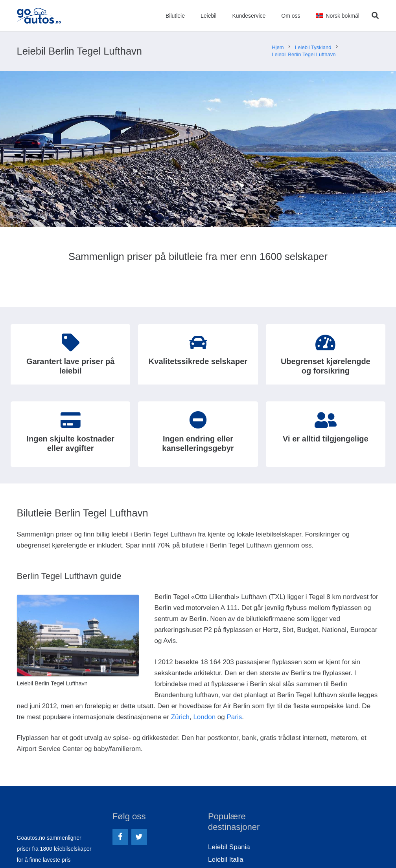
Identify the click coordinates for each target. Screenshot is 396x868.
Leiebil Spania (229, 847)
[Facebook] (120, 837)
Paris (234, 717)
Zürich (180, 717)
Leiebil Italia (226, 860)
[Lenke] (39, 16)
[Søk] (375, 16)
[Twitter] (139, 837)
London (204, 717)
